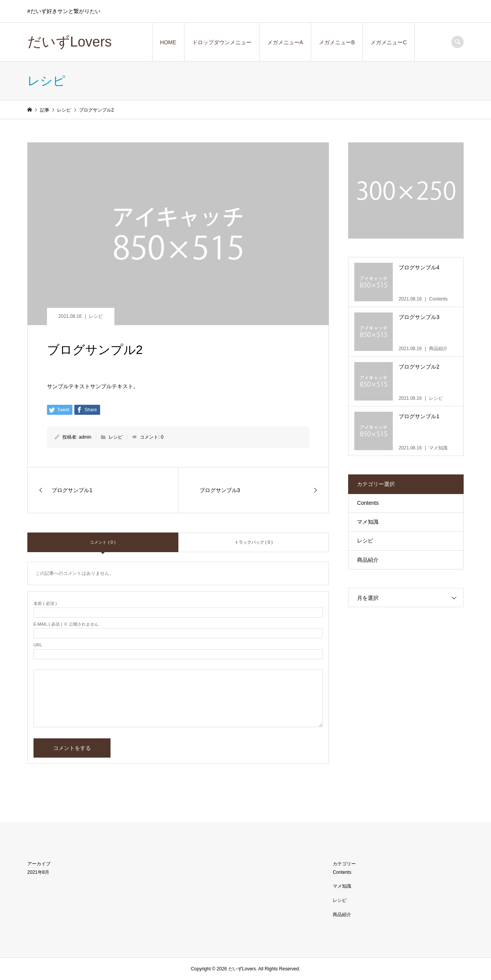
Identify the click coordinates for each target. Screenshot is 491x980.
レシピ (96, 316)
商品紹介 (368, 560)
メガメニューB (337, 42)
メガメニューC (389, 42)
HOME (168, 42)
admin (85, 437)
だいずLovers (70, 42)
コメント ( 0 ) (103, 542)
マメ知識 (368, 522)
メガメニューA (285, 42)
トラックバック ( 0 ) (254, 542)
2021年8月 (38, 872)
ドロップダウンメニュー (222, 42)
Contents (368, 503)
